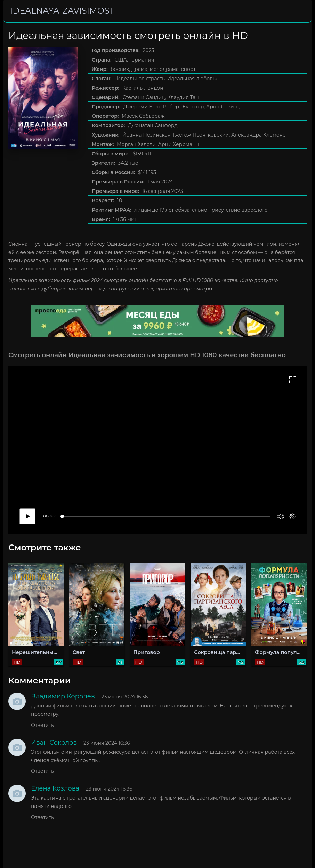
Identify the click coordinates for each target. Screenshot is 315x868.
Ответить (42, 725)
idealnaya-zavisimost (62, 11)
